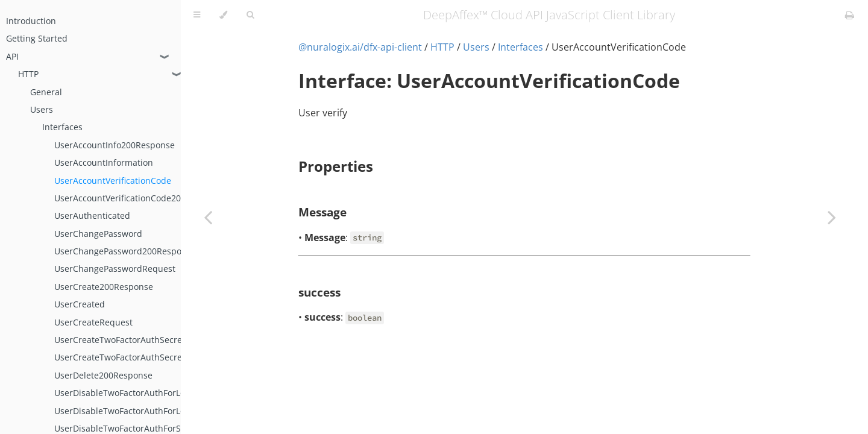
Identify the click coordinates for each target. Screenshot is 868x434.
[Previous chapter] (208, 217)
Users (42, 109)
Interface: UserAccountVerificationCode (489, 80)
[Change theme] (223, 15)
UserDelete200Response (103, 375)
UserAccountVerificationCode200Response (140, 198)
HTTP (28, 74)
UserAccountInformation (104, 162)
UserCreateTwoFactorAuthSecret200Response (146, 340)
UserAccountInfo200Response (115, 145)
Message (322, 212)
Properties (336, 166)
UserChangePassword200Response (125, 251)
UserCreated (80, 304)
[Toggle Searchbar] (250, 15)
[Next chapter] (832, 217)
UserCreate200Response (104, 287)
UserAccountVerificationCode (113, 181)
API (12, 56)
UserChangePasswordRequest (115, 269)
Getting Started (37, 38)
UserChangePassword (98, 234)
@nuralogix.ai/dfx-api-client (360, 47)
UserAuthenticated (92, 215)
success (319, 292)
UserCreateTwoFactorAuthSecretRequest (136, 357)
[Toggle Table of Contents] (197, 15)
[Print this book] (850, 15)
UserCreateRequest (93, 322)
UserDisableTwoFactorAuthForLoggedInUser (143, 393)
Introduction (31, 21)
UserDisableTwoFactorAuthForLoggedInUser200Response (170, 411)
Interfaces (62, 127)
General (46, 92)
